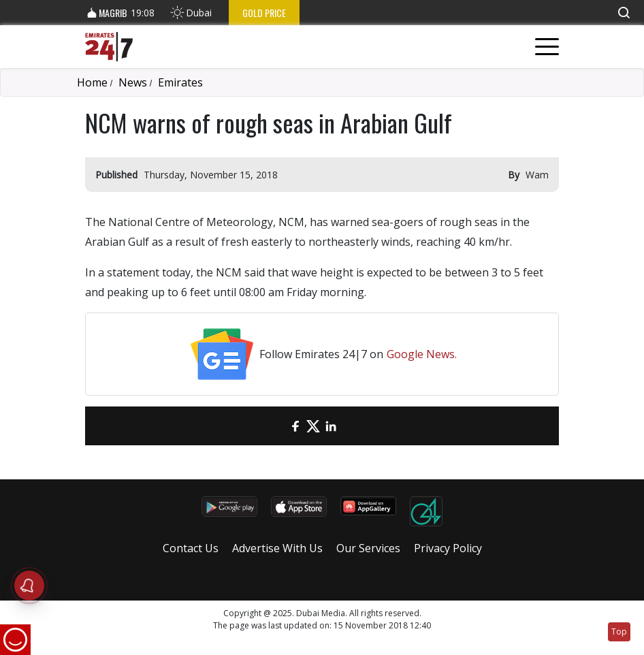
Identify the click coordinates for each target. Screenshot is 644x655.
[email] (278, 426)
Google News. (422, 354)
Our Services (368, 548)
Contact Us (191, 548)
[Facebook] (295, 426)
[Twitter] (313, 426)
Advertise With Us (277, 548)
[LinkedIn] (331, 426)
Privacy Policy (448, 548)
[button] (624, 13)
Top (619, 632)
